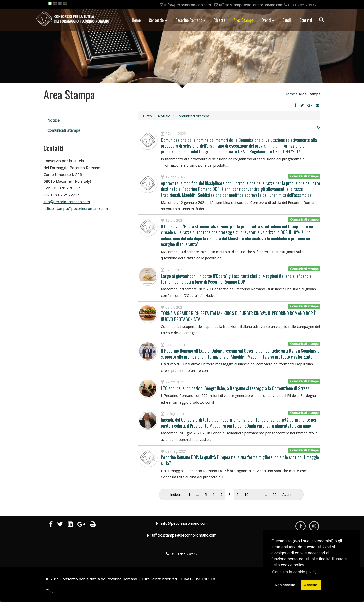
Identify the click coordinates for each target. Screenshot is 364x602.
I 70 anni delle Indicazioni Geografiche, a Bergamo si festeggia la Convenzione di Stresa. (236, 388)
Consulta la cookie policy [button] (294, 572)
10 (246, 495)
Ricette (219, 20)
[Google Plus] (310, 105)
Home (136, 20)
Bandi (287, 20)
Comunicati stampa (64, 130)
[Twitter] (302, 105)
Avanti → (290, 495)
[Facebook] (296, 105)
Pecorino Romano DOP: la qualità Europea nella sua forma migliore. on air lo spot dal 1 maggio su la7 (240, 460)
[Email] (318, 105)
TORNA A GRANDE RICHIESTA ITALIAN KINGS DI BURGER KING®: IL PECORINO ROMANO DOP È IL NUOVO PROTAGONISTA (240, 316)
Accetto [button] (311, 585)
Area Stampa (243, 20)
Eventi (268, 20)
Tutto (147, 116)
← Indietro (174, 495)
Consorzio (158, 20)
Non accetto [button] (285, 585)
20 (275, 495)
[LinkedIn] (70, 525)
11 (256, 495)
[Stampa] (93, 525)
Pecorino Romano (190, 20)
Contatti (306, 20)
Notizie (54, 120)
